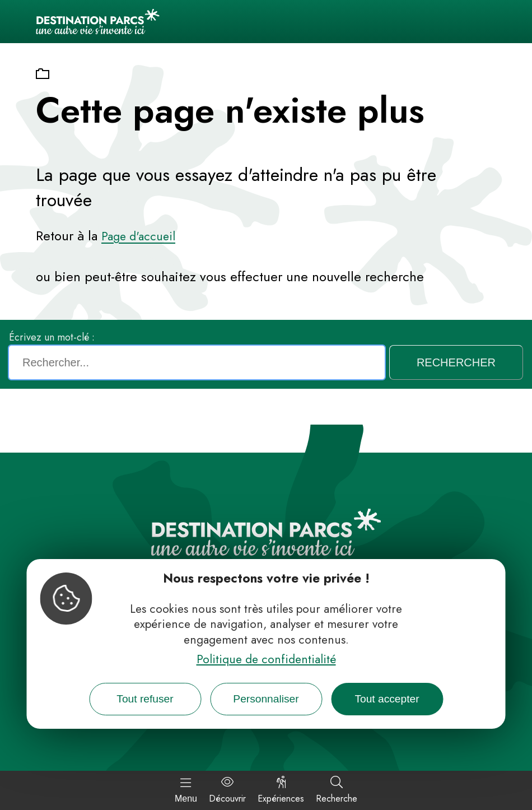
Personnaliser (266, 699)
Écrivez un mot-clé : (52, 337)
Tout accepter (387, 699)
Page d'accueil (138, 236)
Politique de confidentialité (266, 659)
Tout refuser (145, 699)
